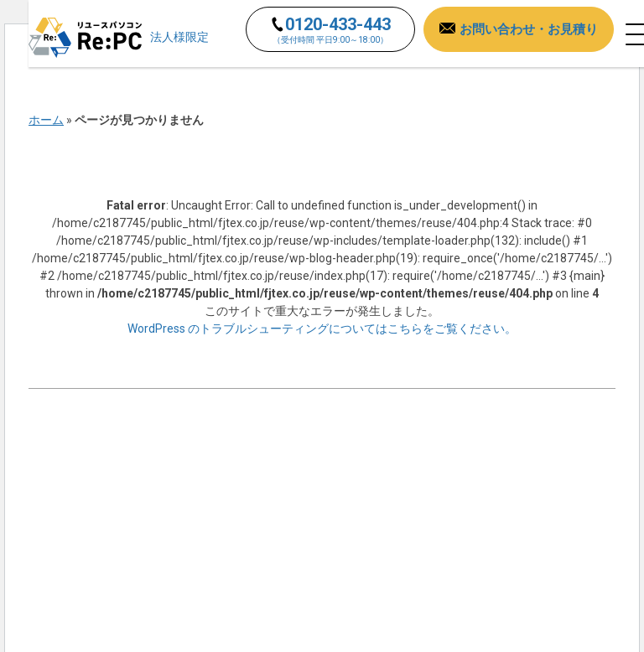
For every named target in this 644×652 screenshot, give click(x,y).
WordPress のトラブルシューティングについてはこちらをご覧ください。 (322, 329)
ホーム (46, 120)
